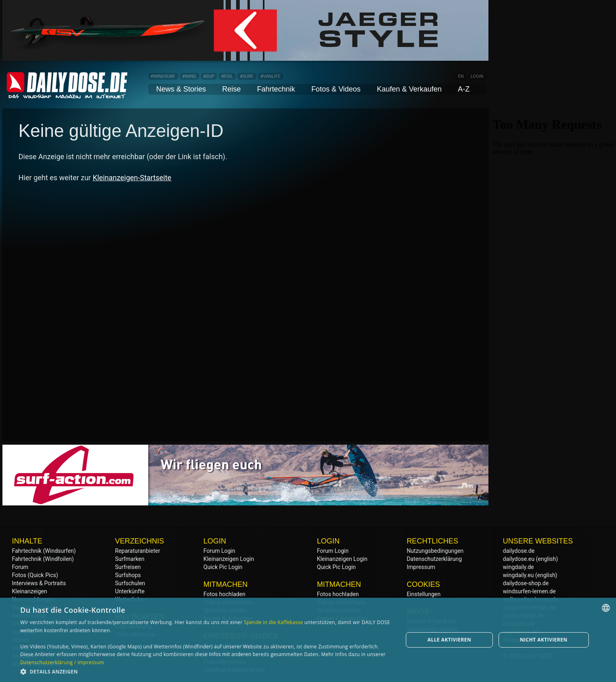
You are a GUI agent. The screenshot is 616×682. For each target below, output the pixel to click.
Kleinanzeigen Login (229, 559)
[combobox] (606, 608)
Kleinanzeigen (30, 591)
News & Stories (181, 89)
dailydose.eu (519, 559)
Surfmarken (130, 559)
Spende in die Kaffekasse (273, 622)
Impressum (421, 567)
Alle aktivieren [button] (450, 640)
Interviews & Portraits (39, 583)
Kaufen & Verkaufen (409, 89)
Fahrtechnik (276, 89)
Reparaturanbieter (137, 551)
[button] (206, 671)
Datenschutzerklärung (434, 559)
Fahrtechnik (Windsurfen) (44, 551)
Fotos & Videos (336, 89)
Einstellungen (424, 594)
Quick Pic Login (223, 567)
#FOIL (227, 76)
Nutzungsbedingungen (435, 551)
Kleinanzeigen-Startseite (132, 178)
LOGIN (477, 76)
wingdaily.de (519, 567)
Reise (232, 89)
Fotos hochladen (224, 594)
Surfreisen (128, 567)
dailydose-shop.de (526, 583)
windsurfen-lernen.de (530, 591)
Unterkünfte (130, 591)
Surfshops (128, 575)
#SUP (209, 76)
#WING (189, 76)
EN (461, 76)
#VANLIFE (271, 76)
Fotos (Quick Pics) (35, 575)
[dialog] (308, 640)
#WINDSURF (163, 76)
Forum (20, 567)
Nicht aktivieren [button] (544, 640)
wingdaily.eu (519, 575)
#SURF (246, 76)
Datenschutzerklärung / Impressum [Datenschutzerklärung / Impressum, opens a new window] (62, 662)
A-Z (464, 89)
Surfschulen (130, 583)
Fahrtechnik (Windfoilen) (43, 559)
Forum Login (219, 551)
